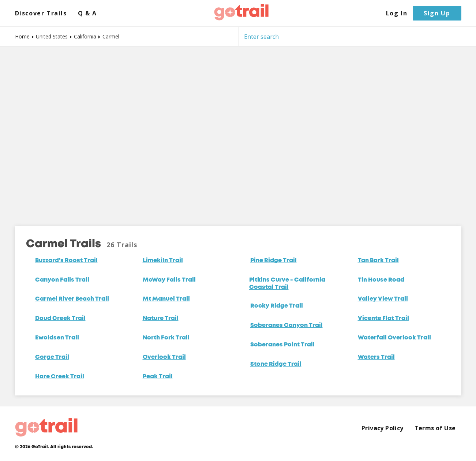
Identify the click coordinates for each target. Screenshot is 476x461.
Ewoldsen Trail (57, 338)
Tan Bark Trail (378, 261)
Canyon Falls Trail (62, 280)
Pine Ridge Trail (273, 261)
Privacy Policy (383, 428)
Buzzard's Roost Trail (66, 261)
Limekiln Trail (163, 261)
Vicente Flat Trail (383, 319)
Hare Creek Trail (60, 377)
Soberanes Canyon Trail (286, 326)
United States (52, 36)
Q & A (87, 13)
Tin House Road (381, 280)
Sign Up (437, 13)
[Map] (238, 131)
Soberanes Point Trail (282, 345)
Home (22, 36)
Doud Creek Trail (60, 319)
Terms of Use (435, 428)
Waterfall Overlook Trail (394, 338)
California (85, 36)
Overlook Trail (164, 357)
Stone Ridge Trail (276, 364)
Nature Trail (161, 319)
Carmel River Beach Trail (72, 299)
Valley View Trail (383, 299)
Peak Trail (158, 377)
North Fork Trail (166, 338)
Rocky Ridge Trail (277, 306)
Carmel (111, 36)
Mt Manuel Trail (166, 299)
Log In (397, 13)
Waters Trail (376, 357)
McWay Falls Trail (169, 280)
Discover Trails (41, 13)
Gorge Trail (52, 357)
